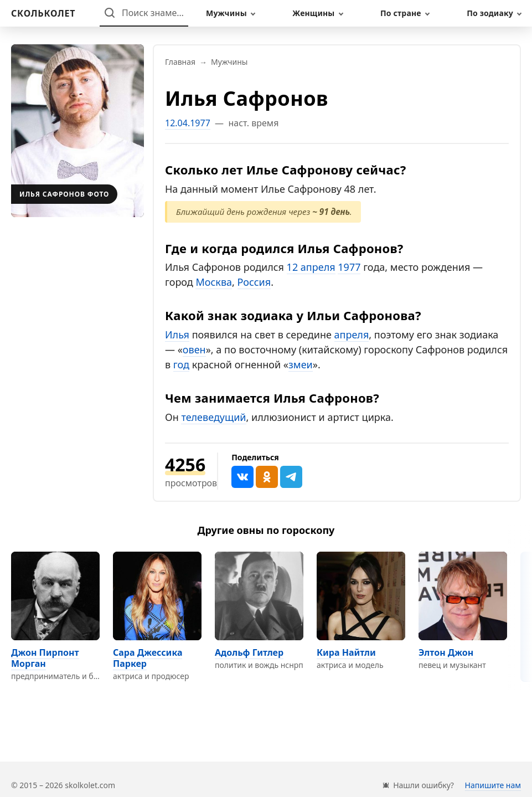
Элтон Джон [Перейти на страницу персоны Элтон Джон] (446, 652)
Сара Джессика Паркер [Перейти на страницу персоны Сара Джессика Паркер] (148, 658)
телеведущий (213, 417)
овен (194, 349)
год (181, 364)
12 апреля (311, 267)
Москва (214, 282)
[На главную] (43, 13)
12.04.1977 (188, 123)
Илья (177, 335)
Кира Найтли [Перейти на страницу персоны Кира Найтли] (346, 652)
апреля (352, 335)
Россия (254, 282)
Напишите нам (493, 785)
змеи (301, 364)
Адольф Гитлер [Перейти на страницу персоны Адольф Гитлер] (249, 652)
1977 (349, 267)
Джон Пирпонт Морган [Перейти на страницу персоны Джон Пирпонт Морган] (45, 658)
